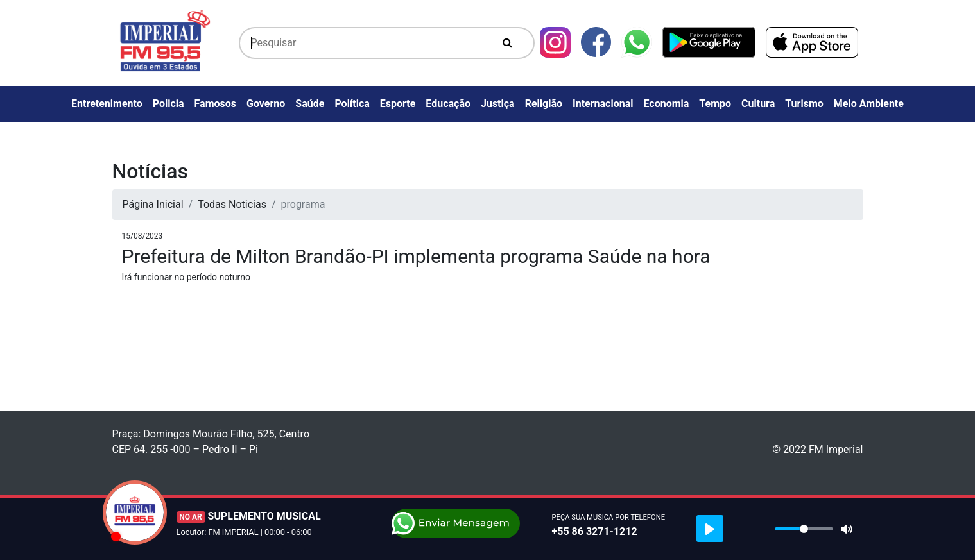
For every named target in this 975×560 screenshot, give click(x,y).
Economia (666, 104)
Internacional (603, 104)
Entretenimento (107, 104)
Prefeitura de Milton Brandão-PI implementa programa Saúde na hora (416, 256)
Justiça (498, 104)
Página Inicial (153, 204)
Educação (448, 104)
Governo (266, 104)
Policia (168, 104)
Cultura (758, 104)
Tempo (715, 104)
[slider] (804, 529)
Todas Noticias (232, 204)
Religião (544, 104)
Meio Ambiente (869, 104)
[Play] (710, 529)
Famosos (215, 104)
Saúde (310, 104)
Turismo (804, 104)
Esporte (398, 104)
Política (352, 104)
